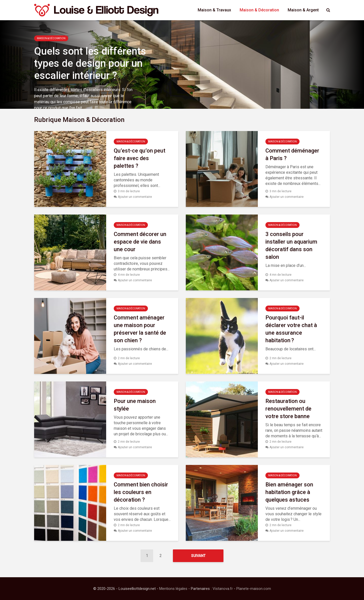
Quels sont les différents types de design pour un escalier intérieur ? (90, 63)
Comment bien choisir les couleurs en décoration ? (141, 492)
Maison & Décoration (259, 10)
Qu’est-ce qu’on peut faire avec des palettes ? (140, 158)
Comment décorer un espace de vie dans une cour (140, 242)
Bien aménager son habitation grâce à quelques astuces (289, 492)
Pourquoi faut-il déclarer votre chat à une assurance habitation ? (291, 329)
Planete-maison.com (254, 589)
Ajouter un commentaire (135, 197)
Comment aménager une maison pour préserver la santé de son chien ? (140, 329)
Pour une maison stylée (135, 405)
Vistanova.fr (223, 589)
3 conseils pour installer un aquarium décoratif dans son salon (291, 245)
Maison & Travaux (214, 10)
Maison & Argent (303, 10)
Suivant (198, 556)
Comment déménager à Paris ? (292, 154)
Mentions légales (173, 589)
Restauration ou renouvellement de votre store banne (288, 409)
